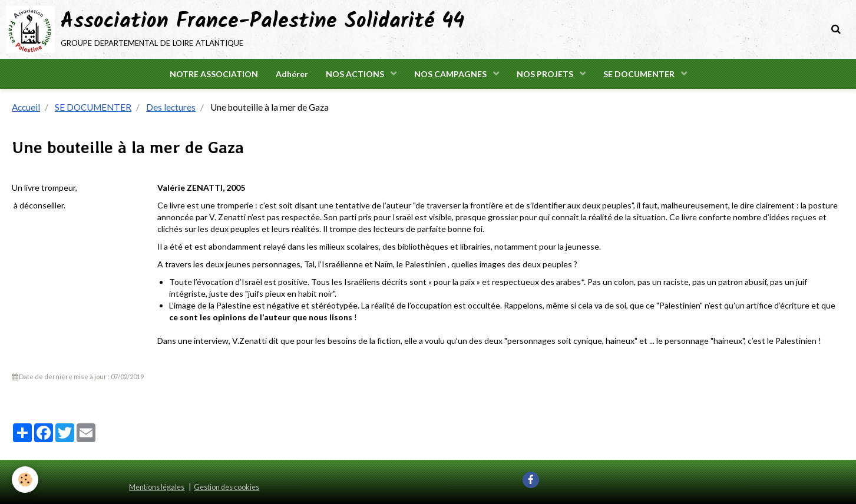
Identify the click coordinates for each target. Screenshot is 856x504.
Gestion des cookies (227, 487)
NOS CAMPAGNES (451, 74)
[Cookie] (25, 480)
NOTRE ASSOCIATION (214, 74)
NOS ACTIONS (356, 74)
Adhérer (292, 74)
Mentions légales (157, 487)
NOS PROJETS (546, 74)
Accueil (26, 107)
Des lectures (171, 107)
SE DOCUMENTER (640, 74)
